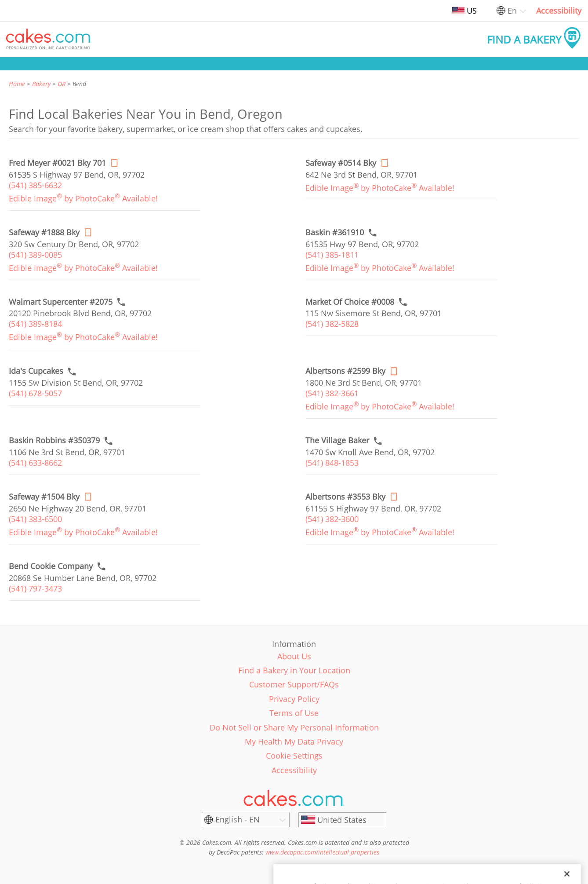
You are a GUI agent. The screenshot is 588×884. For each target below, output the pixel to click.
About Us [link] (294, 656)
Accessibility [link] (559, 11)
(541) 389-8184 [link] (35, 324)
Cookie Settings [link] (294, 756)
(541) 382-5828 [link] (332, 324)
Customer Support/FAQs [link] (294, 684)
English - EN (238, 819)
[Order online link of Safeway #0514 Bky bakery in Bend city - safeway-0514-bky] (341, 163)
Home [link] (17, 84)
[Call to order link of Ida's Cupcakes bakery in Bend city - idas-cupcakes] (36, 371)
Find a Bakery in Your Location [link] (294, 670)
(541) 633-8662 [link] (35, 463)
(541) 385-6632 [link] (35, 185)
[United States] (342, 820)
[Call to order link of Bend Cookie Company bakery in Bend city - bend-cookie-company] (51, 566)
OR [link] (62, 84)
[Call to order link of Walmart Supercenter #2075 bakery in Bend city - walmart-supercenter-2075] (61, 302)
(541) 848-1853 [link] (332, 463)
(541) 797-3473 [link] (35, 588)
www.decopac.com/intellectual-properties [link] (322, 852)
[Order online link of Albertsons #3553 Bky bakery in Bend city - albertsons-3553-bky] (345, 497)
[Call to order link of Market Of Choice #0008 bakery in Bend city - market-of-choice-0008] (350, 302)
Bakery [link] (41, 84)
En (512, 11)
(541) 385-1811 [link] (332, 255)
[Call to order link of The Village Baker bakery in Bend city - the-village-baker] (337, 440)
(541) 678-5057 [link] (35, 393)
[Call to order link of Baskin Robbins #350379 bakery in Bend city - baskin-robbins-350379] (54, 440)
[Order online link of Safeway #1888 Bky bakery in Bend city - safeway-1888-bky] (44, 232)
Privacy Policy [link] (294, 699)
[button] (49, 40)
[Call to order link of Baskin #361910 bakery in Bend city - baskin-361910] (335, 232)
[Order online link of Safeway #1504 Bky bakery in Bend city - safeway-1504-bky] (44, 497)
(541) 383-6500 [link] (35, 519)
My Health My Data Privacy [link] (294, 742)
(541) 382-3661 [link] (332, 393)
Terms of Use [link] (294, 713)
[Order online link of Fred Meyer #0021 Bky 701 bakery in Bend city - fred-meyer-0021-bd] (57, 163)
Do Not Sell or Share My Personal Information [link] (294, 727)
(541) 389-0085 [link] (35, 255)
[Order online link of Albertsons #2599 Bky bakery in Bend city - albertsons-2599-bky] (345, 371)
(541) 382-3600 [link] (332, 519)
